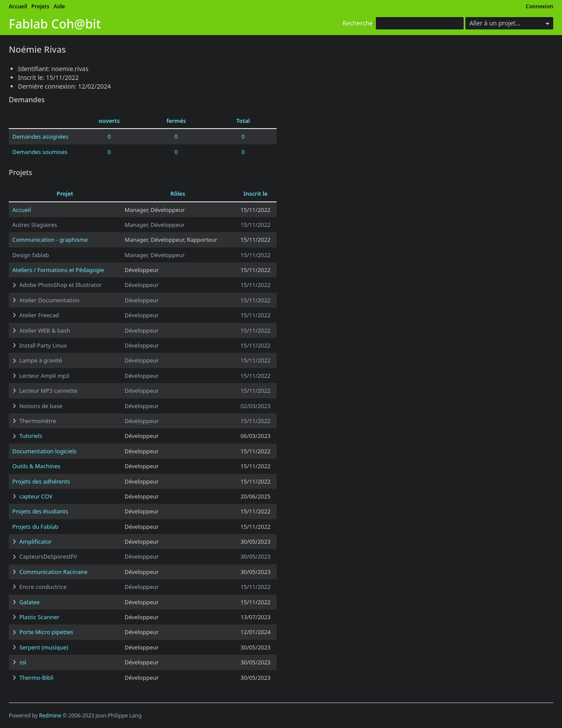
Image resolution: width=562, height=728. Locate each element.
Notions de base (41, 406)
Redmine (50, 715)
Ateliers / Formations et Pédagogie (58, 270)
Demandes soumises (40, 152)
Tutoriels (31, 436)
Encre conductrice (43, 587)
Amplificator (36, 542)
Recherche (358, 23)
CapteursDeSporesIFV (48, 556)
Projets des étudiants (40, 511)
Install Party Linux (43, 345)
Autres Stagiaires (35, 225)
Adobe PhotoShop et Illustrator (61, 285)
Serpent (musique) (44, 647)
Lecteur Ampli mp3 (44, 376)
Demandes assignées (40, 136)
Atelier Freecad (39, 315)
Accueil (18, 6)
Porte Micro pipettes (46, 632)
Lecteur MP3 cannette (48, 391)
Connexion (540, 6)
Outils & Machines (36, 466)
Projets (40, 6)
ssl (23, 662)
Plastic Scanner (39, 617)
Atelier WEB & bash (45, 330)
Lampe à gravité (41, 360)
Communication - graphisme (50, 240)
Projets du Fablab (35, 527)
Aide (59, 6)
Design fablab (31, 255)
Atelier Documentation (49, 300)
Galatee (29, 602)
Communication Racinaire (53, 572)
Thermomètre (38, 421)
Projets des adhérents (41, 481)
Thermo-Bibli (36, 678)
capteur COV (36, 496)
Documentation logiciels (44, 451)
